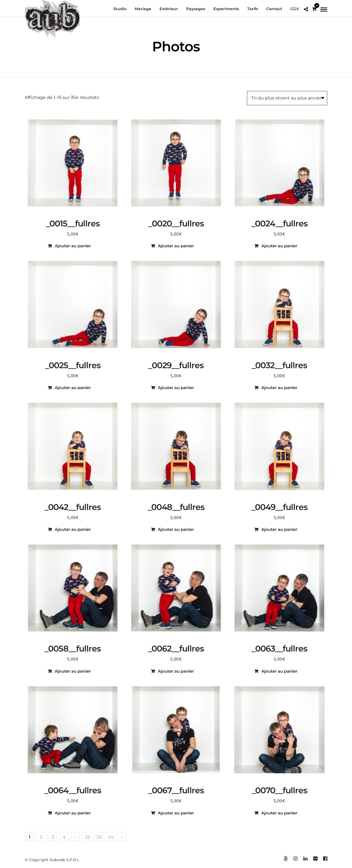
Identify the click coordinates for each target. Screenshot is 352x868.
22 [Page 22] (87, 837)
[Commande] (287, 98)
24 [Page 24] (111, 837)
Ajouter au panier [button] (73, 246)
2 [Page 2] (41, 837)
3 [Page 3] (53, 837)
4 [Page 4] (64, 837)
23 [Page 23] (99, 837)
